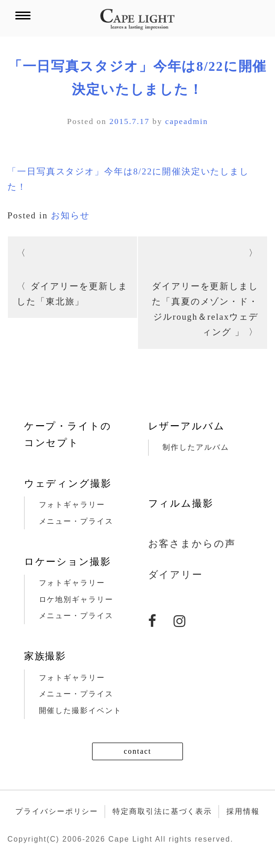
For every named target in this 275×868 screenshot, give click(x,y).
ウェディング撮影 (68, 484)
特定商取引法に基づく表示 (162, 811)
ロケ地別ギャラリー (76, 599)
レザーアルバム (187, 426)
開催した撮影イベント (80, 710)
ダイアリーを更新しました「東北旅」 (72, 294)
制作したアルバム (196, 447)
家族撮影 (45, 656)
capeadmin (187, 121)
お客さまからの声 (192, 544)
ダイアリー (176, 575)
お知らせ (70, 215)
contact (137, 751)
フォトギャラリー (72, 505)
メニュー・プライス (76, 521)
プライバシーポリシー (57, 811)
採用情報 (243, 811)
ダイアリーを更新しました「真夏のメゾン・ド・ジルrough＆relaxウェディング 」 (205, 309)
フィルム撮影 (181, 503)
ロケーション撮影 (68, 562)
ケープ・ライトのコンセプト (68, 434)
